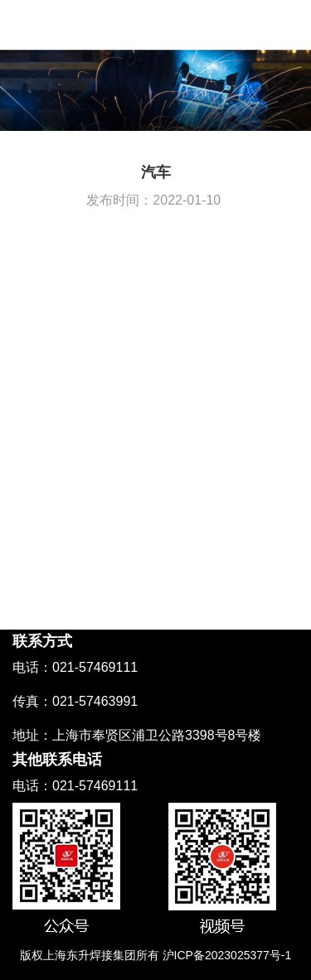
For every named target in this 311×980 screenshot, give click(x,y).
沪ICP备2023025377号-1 (227, 955)
